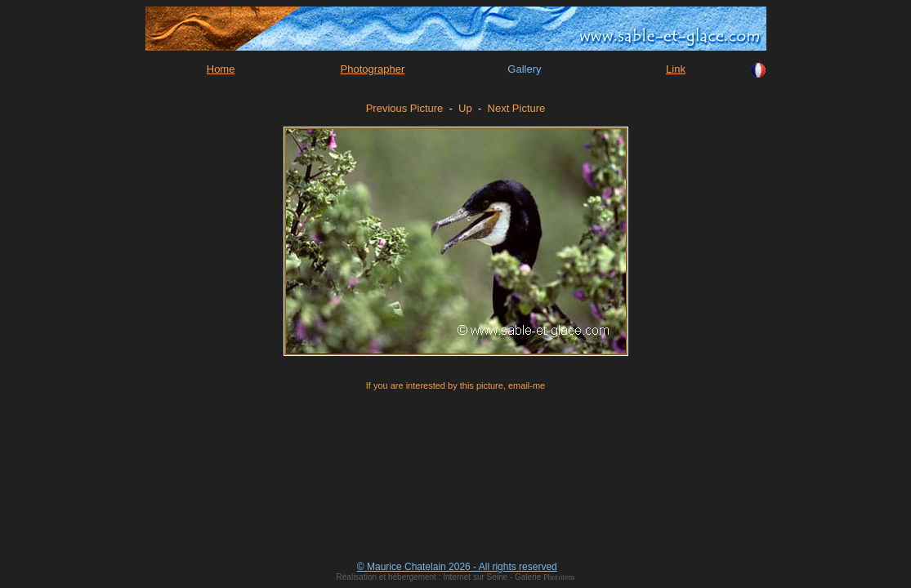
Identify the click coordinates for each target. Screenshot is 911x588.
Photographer (373, 69)
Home (221, 69)
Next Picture (517, 108)
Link (676, 69)
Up (465, 108)
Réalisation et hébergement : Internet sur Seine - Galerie (440, 577)
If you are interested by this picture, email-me (455, 385)
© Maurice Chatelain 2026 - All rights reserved (457, 567)
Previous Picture (405, 108)
